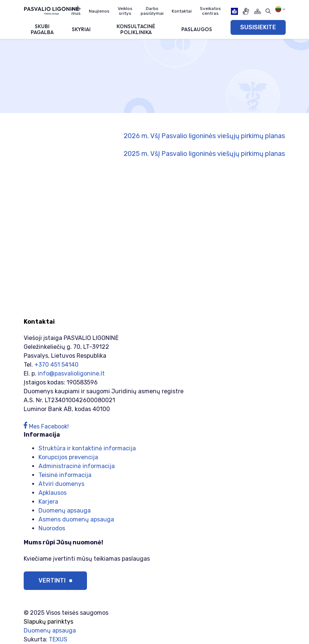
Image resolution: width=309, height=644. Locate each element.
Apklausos (53, 493)
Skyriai (81, 29)
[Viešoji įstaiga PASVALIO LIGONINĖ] (51, 10)
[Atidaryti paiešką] (268, 11)
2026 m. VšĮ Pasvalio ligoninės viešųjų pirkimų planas (204, 136)
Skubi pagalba (42, 29)
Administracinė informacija (77, 466)
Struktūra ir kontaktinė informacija (87, 448)
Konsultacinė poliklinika (136, 29)
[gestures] (246, 11)
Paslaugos (197, 29)
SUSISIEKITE (258, 27)
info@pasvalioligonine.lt (71, 373)
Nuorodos (52, 528)
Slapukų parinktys (48, 622)
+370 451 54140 (56, 365)
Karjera (48, 502)
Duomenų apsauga (65, 510)
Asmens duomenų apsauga (76, 519)
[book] (234, 11)
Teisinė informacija (65, 475)
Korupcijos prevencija (68, 457)
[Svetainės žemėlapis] (257, 11)
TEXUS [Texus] (58, 639)
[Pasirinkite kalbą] (280, 9)
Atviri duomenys (61, 484)
